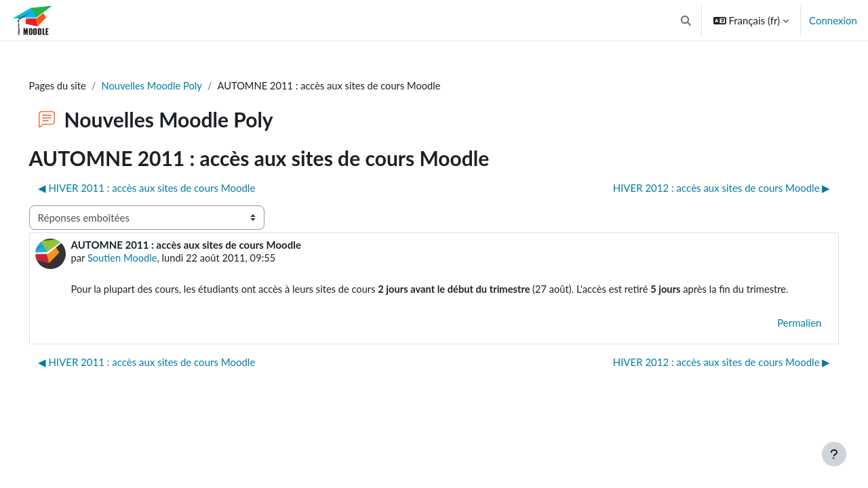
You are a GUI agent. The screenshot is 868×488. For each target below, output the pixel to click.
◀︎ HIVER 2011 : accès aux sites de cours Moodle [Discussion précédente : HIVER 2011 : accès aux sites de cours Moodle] (166, 188)
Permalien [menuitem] (780, 340)
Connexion (833, 20)
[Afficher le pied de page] (834, 454)
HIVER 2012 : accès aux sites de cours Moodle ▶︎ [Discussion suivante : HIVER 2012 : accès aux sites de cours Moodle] (702, 188)
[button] (686, 20)
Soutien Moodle (143, 259)
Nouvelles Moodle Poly (174, 86)
